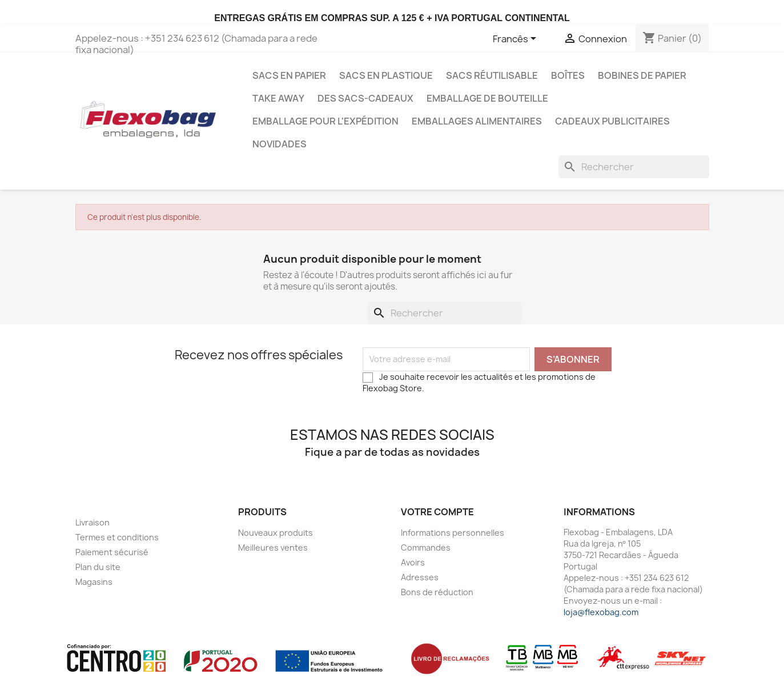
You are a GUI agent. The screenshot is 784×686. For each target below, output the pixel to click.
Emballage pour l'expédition (325, 121)
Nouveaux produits (276, 533)
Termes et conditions (117, 537)
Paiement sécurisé (112, 552)
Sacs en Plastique (386, 75)
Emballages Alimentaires (477, 121)
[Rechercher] (634, 167)
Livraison (93, 522)
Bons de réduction (437, 592)
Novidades (280, 144)
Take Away (278, 98)
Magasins (94, 582)
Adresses (420, 577)
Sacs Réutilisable (492, 75)
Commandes (426, 547)
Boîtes (568, 75)
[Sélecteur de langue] (516, 39)
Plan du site (98, 567)
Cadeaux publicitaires (612, 121)
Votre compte (437, 512)
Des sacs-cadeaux (365, 98)
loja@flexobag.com (601, 612)
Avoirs (413, 562)
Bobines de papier (642, 75)
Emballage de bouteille (487, 98)
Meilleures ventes (273, 547)
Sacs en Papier (289, 75)
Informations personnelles (453, 533)
